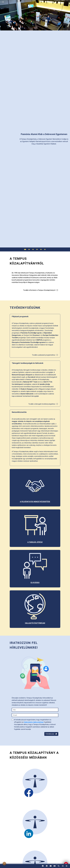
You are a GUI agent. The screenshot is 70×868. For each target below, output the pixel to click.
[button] (59, 866)
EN (55, 867)
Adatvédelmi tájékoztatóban (34, 722)
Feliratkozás (51, 734)
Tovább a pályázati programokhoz (45, 355)
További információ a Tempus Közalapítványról (41, 290)
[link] (63, 866)
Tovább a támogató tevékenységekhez (43, 404)
